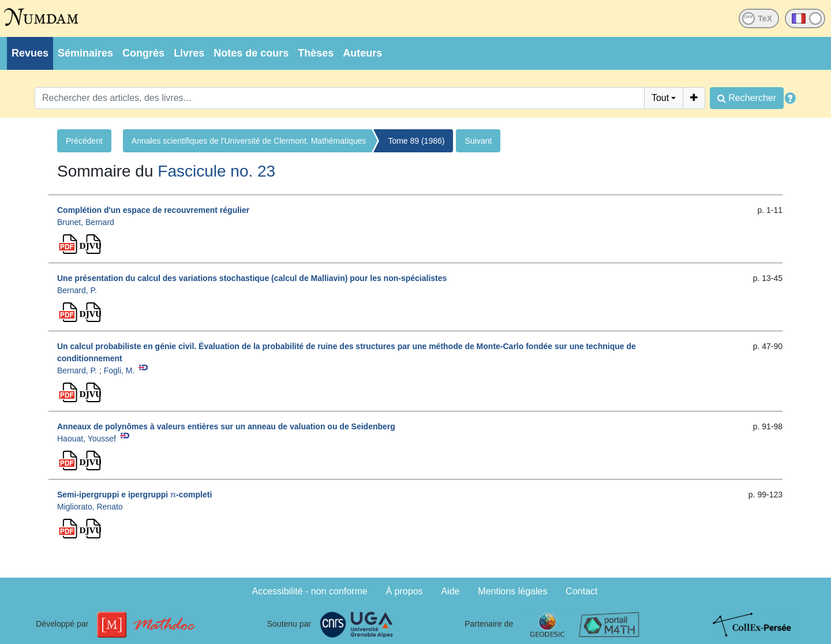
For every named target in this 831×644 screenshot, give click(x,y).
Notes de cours (251, 53)
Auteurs (362, 53)
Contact (581, 591)
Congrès (143, 53)
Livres (189, 53)
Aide (450, 591)
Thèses (316, 53)
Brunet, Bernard (86, 222)
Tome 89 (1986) (416, 141)
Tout (660, 98)
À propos (405, 591)
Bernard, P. (77, 290)
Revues (30, 53)
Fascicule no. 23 (216, 171)
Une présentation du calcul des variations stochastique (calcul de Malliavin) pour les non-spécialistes (252, 278)
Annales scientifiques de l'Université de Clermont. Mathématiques (249, 141)
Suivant (478, 141)
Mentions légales (512, 591)
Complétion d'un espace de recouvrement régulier (153, 210)
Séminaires (85, 53)
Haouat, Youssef (87, 439)
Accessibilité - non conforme (310, 591)
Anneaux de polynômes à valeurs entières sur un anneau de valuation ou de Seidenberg (226, 426)
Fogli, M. (119, 370)
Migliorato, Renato (90, 507)
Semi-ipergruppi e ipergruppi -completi (134, 495)
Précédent (84, 141)
